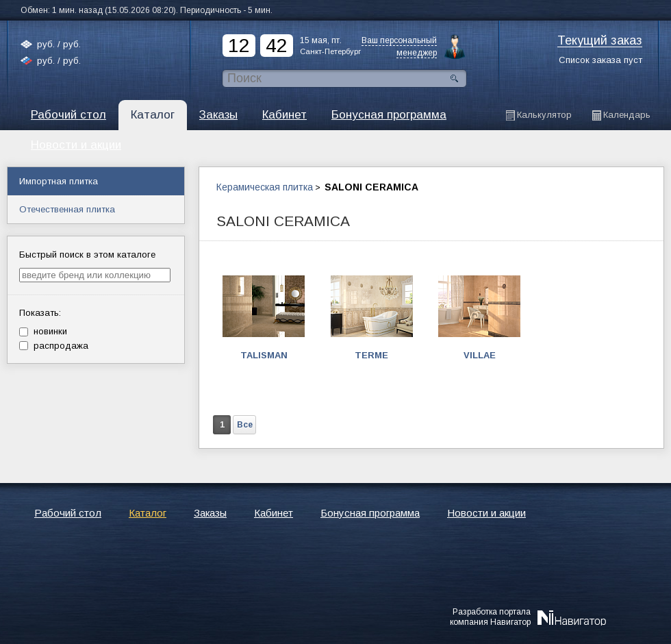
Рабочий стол (68, 115)
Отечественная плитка (67, 209)
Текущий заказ (600, 41)
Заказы (218, 115)
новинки (43, 331)
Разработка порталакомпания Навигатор (490, 617)
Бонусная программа (389, 115)
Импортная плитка (59, 181)
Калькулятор (544, 115)
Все (245, 425)
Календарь (627, 115)
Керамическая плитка (265, 187)
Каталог (153, 115)
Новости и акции (486, 513)
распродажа (54, 346)
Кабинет (284, 115)
